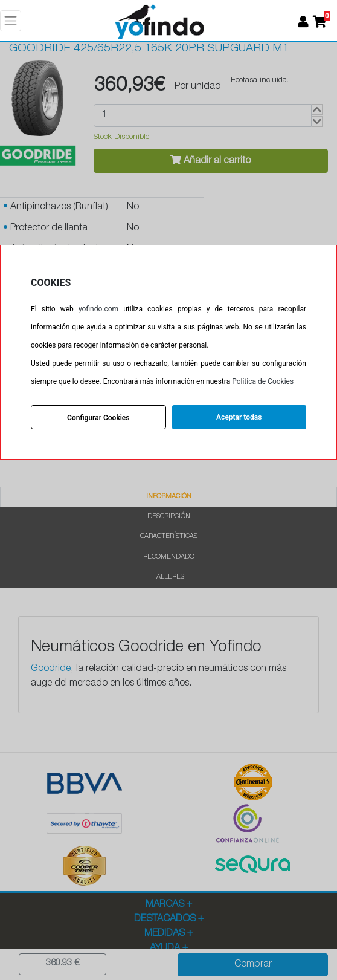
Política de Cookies (263, 381)
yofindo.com (98, 309)
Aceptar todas (239, 417)
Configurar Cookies (98, 418)
